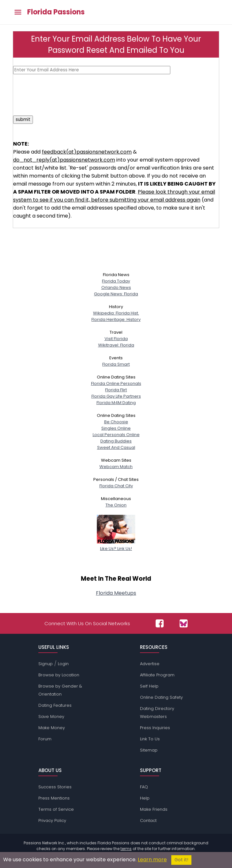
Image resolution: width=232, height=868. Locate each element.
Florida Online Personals (116, 383)
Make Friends (154, 809)
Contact (148, 820)
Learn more (152, 860)
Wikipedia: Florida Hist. (116, 313)
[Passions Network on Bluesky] (184, 623)
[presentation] (62, 95)
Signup (46, 664)
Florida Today (116, 281)
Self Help (149, 686)
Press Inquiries (155, 728)
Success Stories (55, 787)
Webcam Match (116, 467)
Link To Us (150, 739)
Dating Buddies (116, 441)
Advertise (150, 664)
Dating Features (55, 705)
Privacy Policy (52, 820)
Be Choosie (116, 422)
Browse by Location (59, 675)
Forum (45, 739)
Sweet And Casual (116, 447)
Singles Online (116, 428)
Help (145, 798)
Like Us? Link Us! (116, 545)
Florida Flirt (116, 390)
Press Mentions (54, 798)
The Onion (116, 505)
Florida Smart (116, 364)
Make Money (52, 728)
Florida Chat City (116, 486)
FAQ (144, 787)
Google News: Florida (116, 294)
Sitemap (149, 750)
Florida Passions (56, 12)
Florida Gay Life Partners (116, 396)
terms (126, 849)
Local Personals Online (116, 435)
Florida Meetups (116, 593)
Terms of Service (56, 809)
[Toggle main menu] (18, 12)
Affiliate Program (157, 675)
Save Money (51, 717)
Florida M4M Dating (116, 403)
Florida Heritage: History (116, 319)
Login (63, 664)
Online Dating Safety (161, 697)
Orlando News (116, 287)
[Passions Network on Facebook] (160, 623)
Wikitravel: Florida (116, 345)
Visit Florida (116, 339)
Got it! (181, 860)
